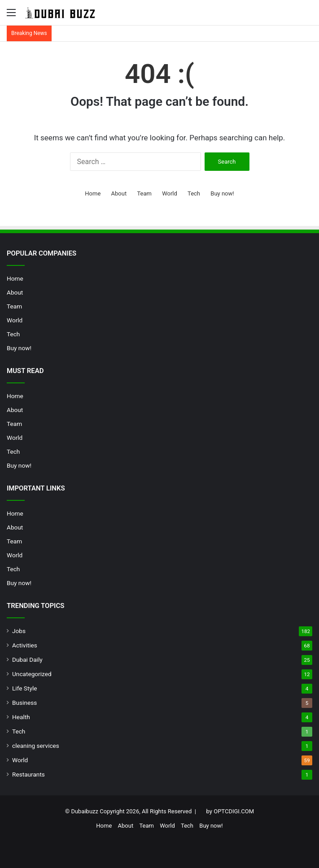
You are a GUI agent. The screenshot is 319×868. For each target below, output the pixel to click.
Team (144, 193)
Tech (194, 193)
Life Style (24, 688)
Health (21, 717)
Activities (25, 645)
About (119, 193)
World (170, 193)
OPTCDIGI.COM (234, 811)
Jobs (19, 631)
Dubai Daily (27, 660)
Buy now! (222, 193)
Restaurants (28, 774)
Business (24, 703)
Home (93, 193)
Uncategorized (32, 674)
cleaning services (36, 746)
